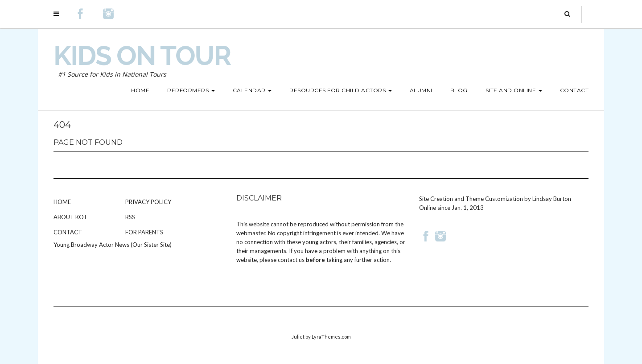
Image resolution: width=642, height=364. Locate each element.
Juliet (298, 337)
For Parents (144, 232)
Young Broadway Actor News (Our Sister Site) (113, 245)
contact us (291, 260)
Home (62, 202)
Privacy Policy (148, 202)
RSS (130, 217)
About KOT (70, 217)
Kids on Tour (142, 56)
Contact (68, 232)
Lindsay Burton (552, 199)
